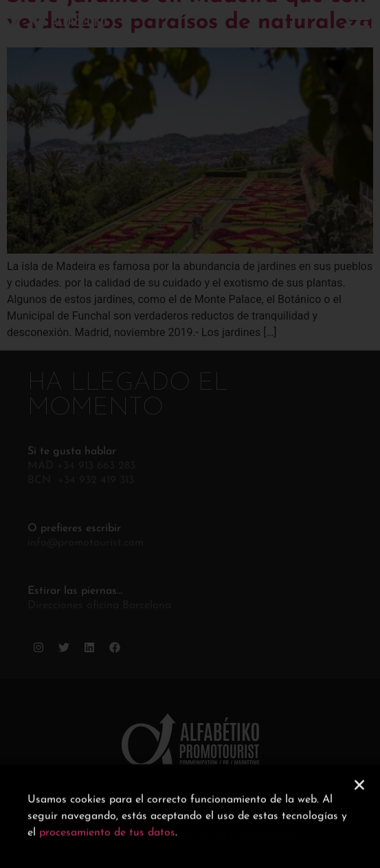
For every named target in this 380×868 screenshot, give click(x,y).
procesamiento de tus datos (107, 843)
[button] (359, 795)
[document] (190, 434)
